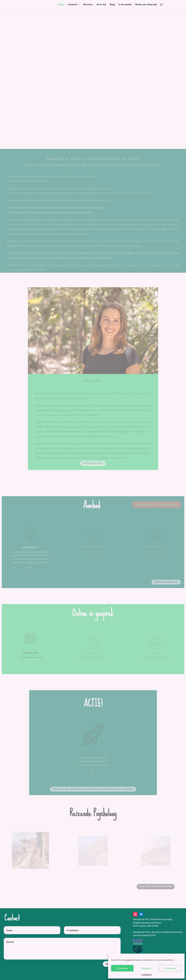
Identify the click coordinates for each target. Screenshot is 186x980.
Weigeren (146, 968)
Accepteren (122, 968)
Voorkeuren (170, 968)
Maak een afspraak (146, 4)
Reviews (88, 4)
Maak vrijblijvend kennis (139, 117)
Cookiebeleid (146, 975)
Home (61, 4)
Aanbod (72, 4)
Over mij (101, 4)
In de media (125, 4)
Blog (112, 4)
